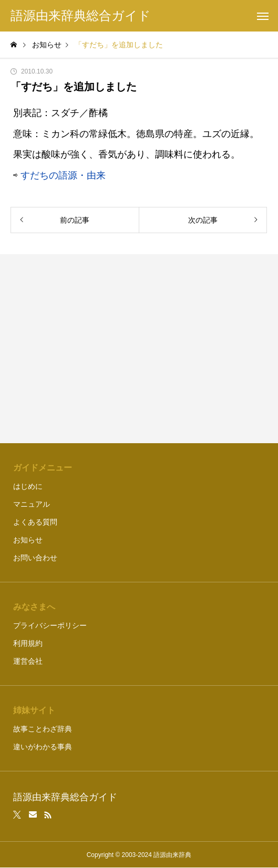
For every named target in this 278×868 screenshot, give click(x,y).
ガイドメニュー (43, 468)
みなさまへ (34, 607)
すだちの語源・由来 (63, 175)
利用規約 (28, 643)
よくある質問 (35, 522)
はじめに (28, 486)
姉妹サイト (34, 710)
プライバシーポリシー (50, 625)
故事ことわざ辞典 (43, 729)
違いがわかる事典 (43, 747)
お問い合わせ (35, 558)
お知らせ (28, 540)
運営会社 (28, 661)
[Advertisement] (139, 349)
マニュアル (32, 504)
